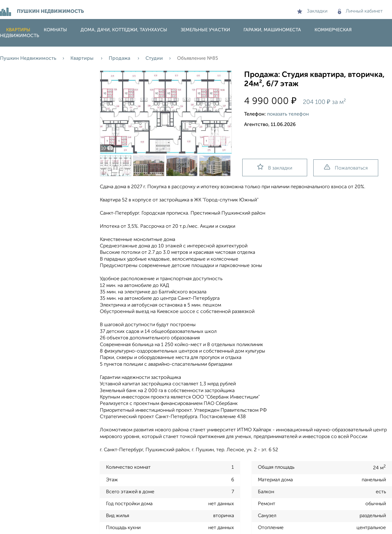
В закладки (275, 167)
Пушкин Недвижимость (28, 59)
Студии (154, 59)
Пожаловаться (346, 168)
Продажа (120, 59)
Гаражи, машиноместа (272, 30)
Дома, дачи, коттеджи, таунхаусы (124, 30)
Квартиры (18, 30)
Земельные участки (205, 30)
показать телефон (288, 114)
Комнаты (55, 30)
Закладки (312, 11)
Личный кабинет (360, 11)
